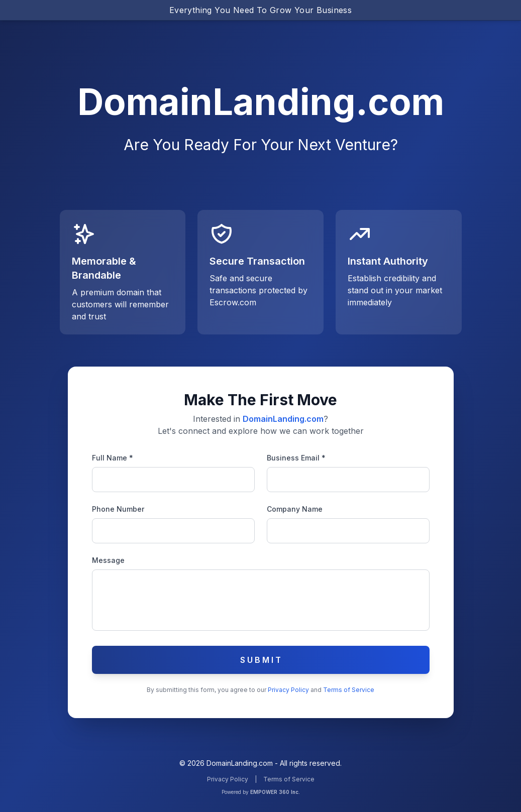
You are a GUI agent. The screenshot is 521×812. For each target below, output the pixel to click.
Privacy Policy (289, 690)
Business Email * (296, 458)
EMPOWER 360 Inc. (275, 792)
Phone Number (118, 509)
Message (108, 560)
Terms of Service (349, 690)
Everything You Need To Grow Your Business (260, 10)
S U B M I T (260, 660)
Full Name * (113, 458)
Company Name (295, 509)
